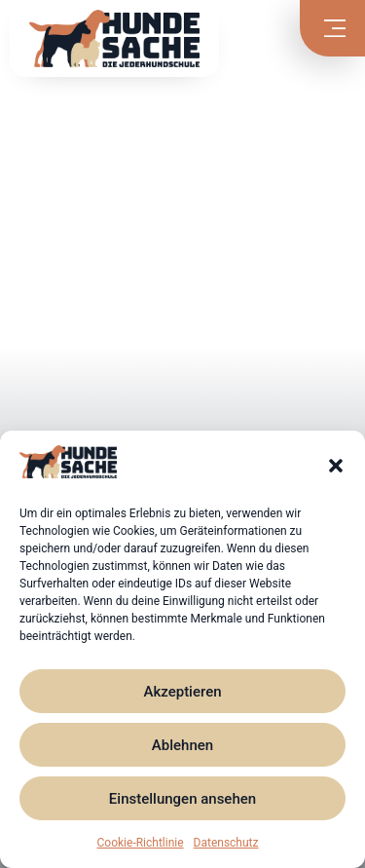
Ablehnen (182, 745)
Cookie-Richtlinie (141, 843)
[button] (336, 466)
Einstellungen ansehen (182, 799)
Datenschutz (226, 843)
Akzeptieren (182, 692)
